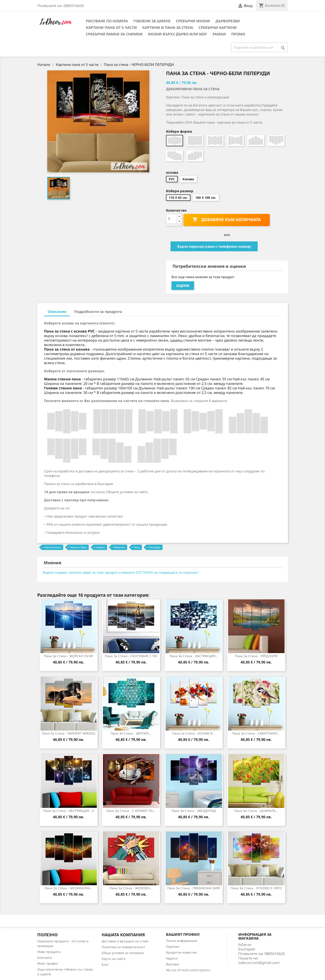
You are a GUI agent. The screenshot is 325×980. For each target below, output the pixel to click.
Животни (119, 547)
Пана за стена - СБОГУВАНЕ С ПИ (131, 656)
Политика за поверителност (123, 947)
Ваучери (173, 964)
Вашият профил (183, 934)
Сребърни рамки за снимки (114, 34)
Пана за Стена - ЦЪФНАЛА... (256, 811)
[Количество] (171, 219)
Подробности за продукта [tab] (98, 312)
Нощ (137, 547)
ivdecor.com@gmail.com (259, 963)
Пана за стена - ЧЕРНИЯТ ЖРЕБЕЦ (68, 733)
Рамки (219, 34)
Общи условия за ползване (123, 953)
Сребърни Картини (218, 28)
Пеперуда (154, 547)
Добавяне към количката (227, 220)
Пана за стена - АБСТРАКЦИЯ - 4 (68, 811)
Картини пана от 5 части (111, 28)
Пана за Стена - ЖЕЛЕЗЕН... (131, 888)
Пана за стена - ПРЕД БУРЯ (256, 656)
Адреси (172, 958)
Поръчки (173, 946)
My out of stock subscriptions (188, 970)
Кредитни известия (181, 952)
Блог (105, 965)
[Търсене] (259, 47)
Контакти (44, 958)
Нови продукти (49, 952)
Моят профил (48, 963)
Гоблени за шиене (152, 21)
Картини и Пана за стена (168, 28)
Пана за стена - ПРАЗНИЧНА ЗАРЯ (194, 888)
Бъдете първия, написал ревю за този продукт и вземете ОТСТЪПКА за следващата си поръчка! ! (121, 572)
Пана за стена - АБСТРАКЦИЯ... (194, 656)
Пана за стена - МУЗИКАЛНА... (69, 888)
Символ (100, 547)
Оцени (183, 286)
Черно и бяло (78, 547)
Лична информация (182, 941)
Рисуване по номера (107, 21)
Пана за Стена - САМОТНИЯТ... (256, 733)
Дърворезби (228, 21)
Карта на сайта (113, 959)
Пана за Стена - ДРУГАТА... (131, 733)
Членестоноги (53, 547)
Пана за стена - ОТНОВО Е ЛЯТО (256, 888)
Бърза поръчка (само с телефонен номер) (214, 246)
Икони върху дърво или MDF (178, 34)
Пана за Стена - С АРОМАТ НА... (131, 811)
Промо (238, 34)
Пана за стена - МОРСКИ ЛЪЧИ (68, 656)
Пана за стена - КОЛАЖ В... (194, 733)
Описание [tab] (57, 312)
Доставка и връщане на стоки (125, 941)
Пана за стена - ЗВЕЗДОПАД (194, 811)
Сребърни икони (193, 21)
